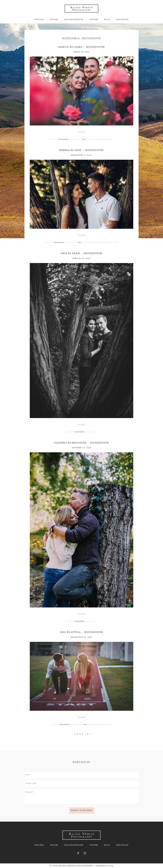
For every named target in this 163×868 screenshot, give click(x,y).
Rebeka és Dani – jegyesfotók (81, 150)
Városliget (106, 724)
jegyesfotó (92, 139)
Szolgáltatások (74, 19)
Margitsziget (105, 242)
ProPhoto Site (105, 866)
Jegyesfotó (75, 139)
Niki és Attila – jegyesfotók (81, 632)
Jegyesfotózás (106, 139)
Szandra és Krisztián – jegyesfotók (81, 443)
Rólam (54, 19)
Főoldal (39, 19)
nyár (115, 242)
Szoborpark (94, 724)
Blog (107, 19)
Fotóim (94, 19)
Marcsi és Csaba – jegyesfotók (81, 47)
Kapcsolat (123, 19)
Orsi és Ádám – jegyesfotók (81, 253)
